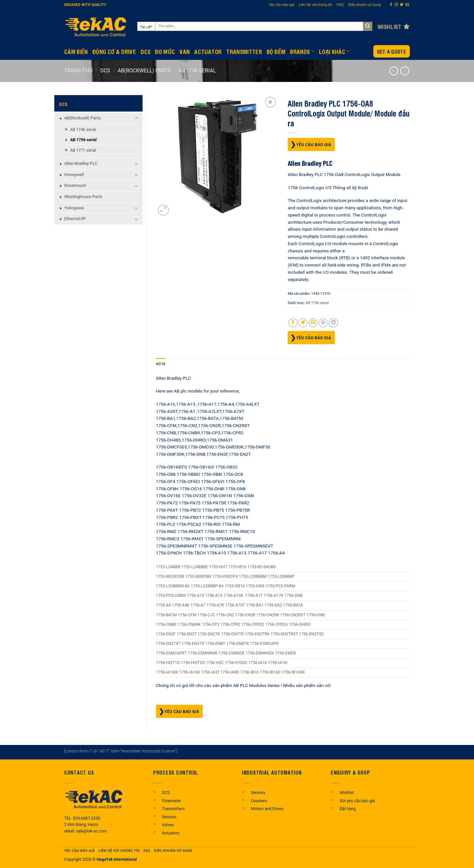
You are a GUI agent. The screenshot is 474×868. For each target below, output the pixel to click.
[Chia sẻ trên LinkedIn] (333, 323)
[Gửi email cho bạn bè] (313, 323)
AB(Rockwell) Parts (144, 71)
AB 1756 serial (197, 71)
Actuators (171, 833)
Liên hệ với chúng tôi (316, 5)
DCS (145, 51)
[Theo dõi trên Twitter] (402, 5)
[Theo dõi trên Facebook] (391, 5)
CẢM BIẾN (76, 51)
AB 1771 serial (83, 150)
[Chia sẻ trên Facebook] (293, 323)
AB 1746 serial (83, 130)
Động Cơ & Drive (114, 51)
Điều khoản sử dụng (365, 5)
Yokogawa (74, 208)
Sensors (169, 817)
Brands (302, 51)
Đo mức (165, 51)
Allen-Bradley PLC (81, 163)
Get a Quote (392, 51)
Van (184, 51)
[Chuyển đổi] (136, 118)
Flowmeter (171, 801)
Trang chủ (78, 71)
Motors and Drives (267, 809)
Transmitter (244, 51)
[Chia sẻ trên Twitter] (303, 323)
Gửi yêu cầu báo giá (357, 801)
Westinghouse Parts (83, 197)
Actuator (208, 51)
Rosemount (75, 185)
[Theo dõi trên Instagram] (396, 5)
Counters (259, 801)
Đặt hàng (348, 809)
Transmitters (173, 809)
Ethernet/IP (75, 219)
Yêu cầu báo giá (281, 5)
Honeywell (74, 175)
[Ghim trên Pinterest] (323, 323)
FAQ (340, 5)
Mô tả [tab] (161, 364)
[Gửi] (368, 26)
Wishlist (347, 793)
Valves (168, 825)
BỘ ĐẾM (276, 51)
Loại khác (334, 51)
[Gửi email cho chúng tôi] (407, 5)
